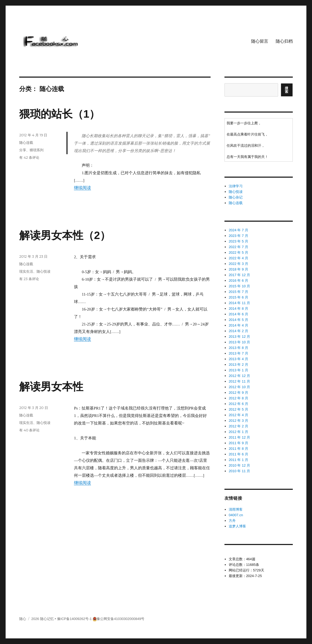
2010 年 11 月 (239, 471)
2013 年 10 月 (239, 342)
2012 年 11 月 (239, 381)
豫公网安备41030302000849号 (121, 619)
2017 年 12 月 (239, 275)
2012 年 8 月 (238, 398)
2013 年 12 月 (239, 337)
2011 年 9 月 (238, 443)
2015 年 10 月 (239, 286)
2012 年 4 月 (238, 415)
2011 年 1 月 (238, 460)
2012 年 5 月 (238, 409)
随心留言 (260, 41)
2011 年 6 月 (238, 454)
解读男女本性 (51, 387)
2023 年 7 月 (238, 236)
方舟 (232, 521)
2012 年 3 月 (238, 421)
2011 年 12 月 (239, 437)
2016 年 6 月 (238, 281)
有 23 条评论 (29, 279)
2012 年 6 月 (238, 404)
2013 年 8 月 (238, 348)
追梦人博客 (237, 526)
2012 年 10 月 (239, 387)
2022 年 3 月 (238, 264)
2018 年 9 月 (238, 269)
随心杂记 (236, 197)
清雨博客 (236, 509)
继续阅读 (82, 188)
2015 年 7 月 (238, 292)
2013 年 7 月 (238, 353)
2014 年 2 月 (238, 331)
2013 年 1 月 (238, 370)
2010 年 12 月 (239, 465)
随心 (23, 619)
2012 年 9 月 (238, 393)
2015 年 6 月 (238, 297)
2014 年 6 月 (238, 314)
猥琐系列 (37, 150)
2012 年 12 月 (239, 376)
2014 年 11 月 (239, 303)
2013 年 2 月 (238, 365)
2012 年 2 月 (238, 426)
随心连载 (26, 142)
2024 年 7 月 (238, 230)
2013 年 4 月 (238, 359)
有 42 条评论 (29, 157)
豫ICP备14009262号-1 (74, 619)
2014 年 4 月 (238, 325)
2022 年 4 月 (238, 258)
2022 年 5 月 (238, 253)
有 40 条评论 (29, 430)
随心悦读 (44, 271)
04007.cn (236, 515)
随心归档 (284, 41)
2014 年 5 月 (238, 320)
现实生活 (26, 271)
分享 (23, 150)
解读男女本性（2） (65, 235)
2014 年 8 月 (238, 309)
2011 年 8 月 (238, 449)
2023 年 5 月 (238, 241)
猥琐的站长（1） (60, 114)
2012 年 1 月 (238, 432)
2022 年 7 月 (238, 247)
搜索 (287, 90)
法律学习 (236, 186)
